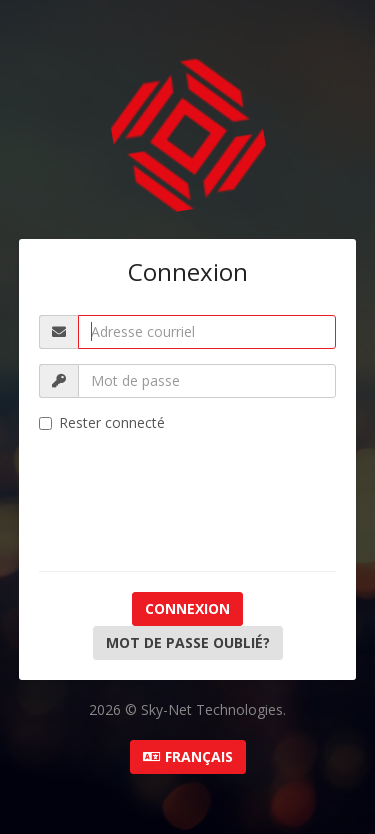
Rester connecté (102, 422)
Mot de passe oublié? (188, 642)
